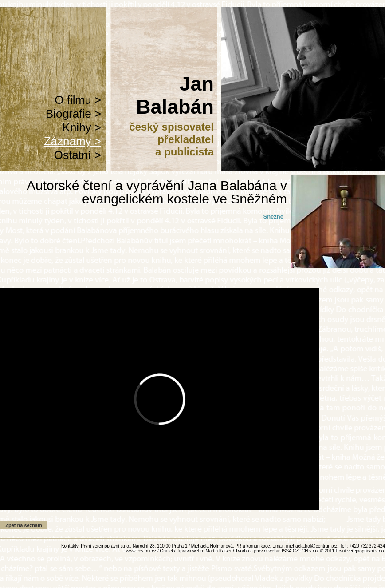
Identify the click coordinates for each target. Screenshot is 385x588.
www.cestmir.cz (141, 551)
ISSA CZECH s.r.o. (300, 551)
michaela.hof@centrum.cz (312, 546)
